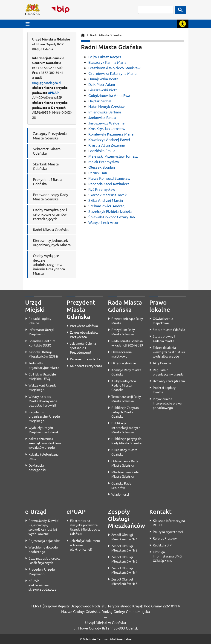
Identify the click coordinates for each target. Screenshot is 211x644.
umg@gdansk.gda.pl (47, 83)
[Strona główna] (83, 35)
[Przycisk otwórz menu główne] (28, 24)
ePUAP (53, 92)
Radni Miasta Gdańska (106, 35)
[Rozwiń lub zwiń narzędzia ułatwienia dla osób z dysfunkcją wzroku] (183, 24)
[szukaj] (156, 10)
